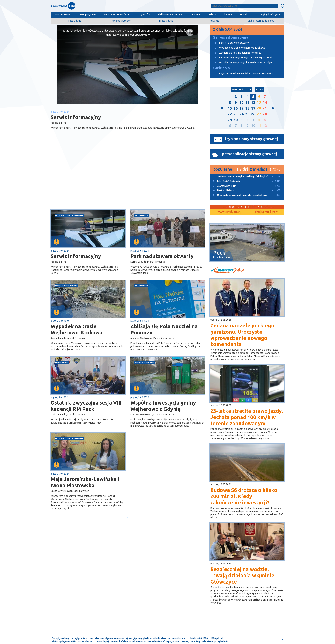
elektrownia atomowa (170, 14)
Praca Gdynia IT (168, 21)
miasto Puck (141, 215)
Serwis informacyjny (76, 256)
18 (247, 108)
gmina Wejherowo (145, 362)
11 (247, 102)
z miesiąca (259, 169)
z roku (275, 169)
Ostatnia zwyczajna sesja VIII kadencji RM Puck (86, 406)
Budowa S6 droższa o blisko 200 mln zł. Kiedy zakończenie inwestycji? (244, 496)
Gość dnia (222, 68)
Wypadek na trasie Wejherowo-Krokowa (77, 329)
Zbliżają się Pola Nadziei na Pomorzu (164, 329)
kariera (228, 14)
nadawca (195, 14)
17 (242, 108)
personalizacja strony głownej (249, 154)
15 (230, 108)
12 (253, 102)
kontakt (244, 14)
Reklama (214, 21)
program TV (143, 14)
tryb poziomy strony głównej (251, 139)
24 (242, 114)
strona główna (62, 14)
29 (230, 120)
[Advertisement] (89, 178)
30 (236, 120)
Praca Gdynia (74, 21)
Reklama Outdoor (121, 21)
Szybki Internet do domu (261, 21)
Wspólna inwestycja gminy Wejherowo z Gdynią (163, 406)
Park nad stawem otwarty (162, 256)
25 (247, 114)
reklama (212, 14)
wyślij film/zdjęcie (271, 14)
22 (230, 114)
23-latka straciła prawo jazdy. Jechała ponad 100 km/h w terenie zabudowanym (247, 417)
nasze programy (87, 14)
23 (236, 114)
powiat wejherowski (66, 286)
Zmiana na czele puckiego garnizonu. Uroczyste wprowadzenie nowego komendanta (242, 335)
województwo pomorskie (69, 215)
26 (253, 114)
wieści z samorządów (115, 14)
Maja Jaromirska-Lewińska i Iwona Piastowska (85, 482)
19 (253, 108)
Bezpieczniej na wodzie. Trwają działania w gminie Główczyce (242, 575)
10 (242, 102)
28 (265, 114)
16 (236, 108)
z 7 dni (242, 169)
